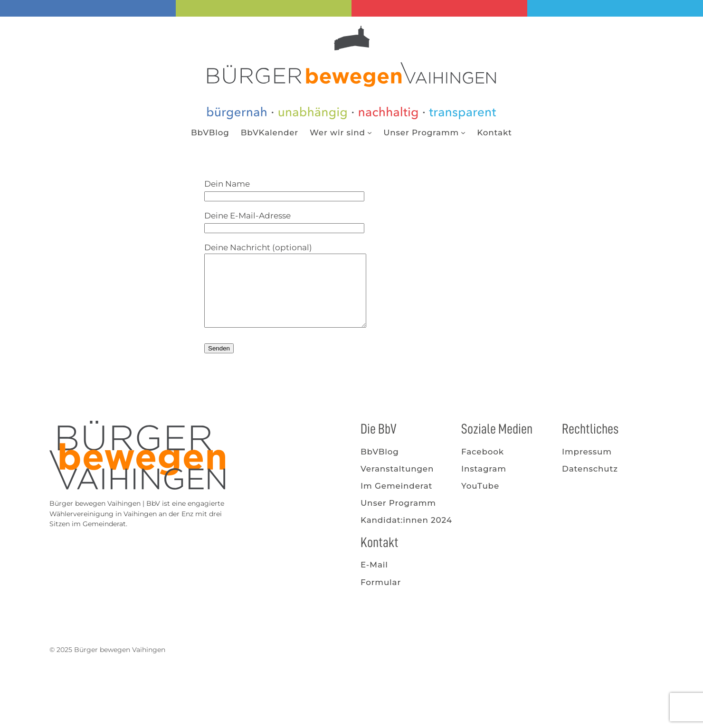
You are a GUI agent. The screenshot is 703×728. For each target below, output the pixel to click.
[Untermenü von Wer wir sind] (370, 132)
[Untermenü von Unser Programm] (463, 132)
